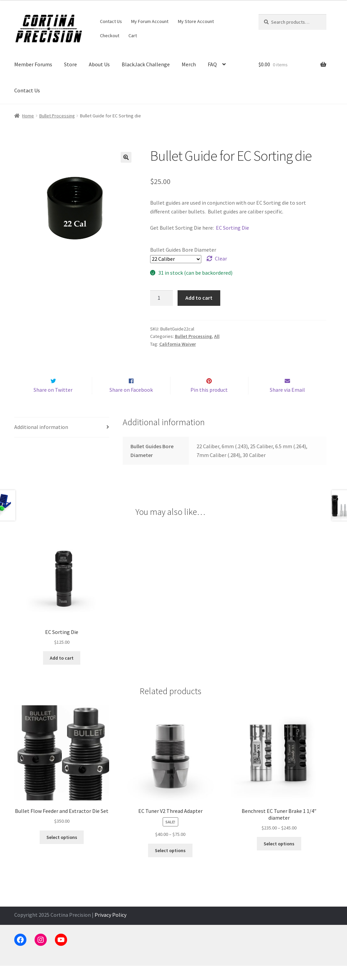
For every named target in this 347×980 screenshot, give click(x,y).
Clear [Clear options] (221, 258)
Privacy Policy (110, 929)
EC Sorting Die (232, 228)
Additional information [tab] (41, 441)
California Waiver (178, 344)
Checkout (110, 36)
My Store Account (196, 21)
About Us (99, 64)
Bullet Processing (57, 116)
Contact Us (111, 21)
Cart (133, 36)
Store (70, 64)
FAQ (212, 64)
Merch (189, 64)
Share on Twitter (53, 404)
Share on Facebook (131, 404)
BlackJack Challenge (146, 64)
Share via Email (287, 404)
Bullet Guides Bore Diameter (183, 250)
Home (28, 116)
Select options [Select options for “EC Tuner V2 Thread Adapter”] (170, 865)
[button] (126, 157)
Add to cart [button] (62, 672)
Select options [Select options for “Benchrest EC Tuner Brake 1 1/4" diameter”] (279, 858)
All (217, 336)
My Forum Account (150, 21)
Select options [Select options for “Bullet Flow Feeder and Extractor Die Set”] (62, 851)
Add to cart (199, 298)
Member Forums (33, 64)
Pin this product (209, 404)
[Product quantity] (162, 298)
